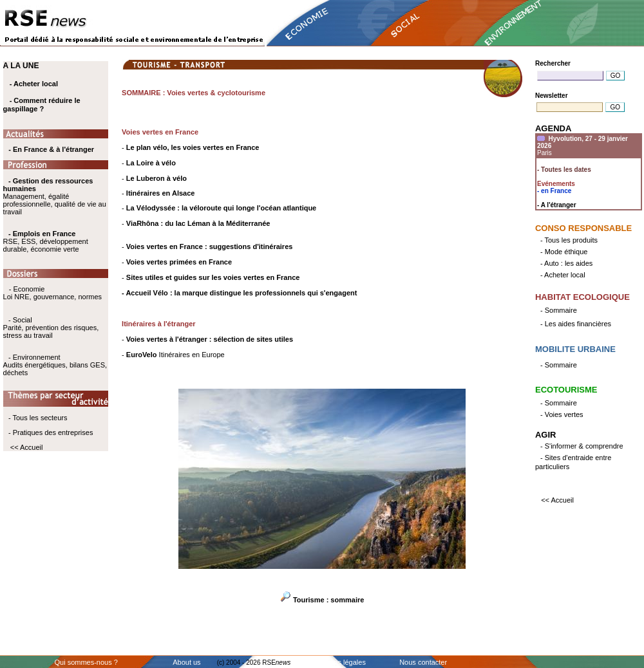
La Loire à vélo (151, 163)
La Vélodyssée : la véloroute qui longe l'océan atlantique (221, 208)
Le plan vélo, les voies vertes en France (193, 147)
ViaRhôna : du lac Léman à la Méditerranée (198, 223)
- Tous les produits (569, 240)
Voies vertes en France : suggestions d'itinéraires (210, 246)
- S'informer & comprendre (582, 446)
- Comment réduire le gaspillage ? (42, 105)
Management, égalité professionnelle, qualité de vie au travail (55, 196)
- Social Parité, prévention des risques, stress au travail (51, 328)
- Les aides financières (576, 324)
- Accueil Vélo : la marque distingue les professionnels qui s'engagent (239, 293)
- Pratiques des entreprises (51, 432)
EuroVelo (142, 355)
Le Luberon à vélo (156, 178)
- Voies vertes (562, 414)
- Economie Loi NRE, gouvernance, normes (52, 293)
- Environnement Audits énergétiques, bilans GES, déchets (55, 365)
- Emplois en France (42, 234)
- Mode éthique (564, 252)
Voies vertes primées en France (179, 262)
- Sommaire (559, 310)
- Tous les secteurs (38, 418)
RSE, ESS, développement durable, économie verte (46, 245)
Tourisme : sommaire (328, 600)
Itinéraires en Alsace (161, 193)
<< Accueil (27, 447)
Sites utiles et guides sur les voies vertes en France (213, 277)
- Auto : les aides (566, 263)
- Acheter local (34, 84)
